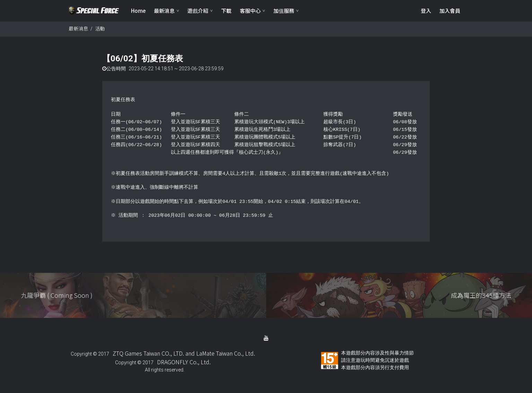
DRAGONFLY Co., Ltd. (184, 362)
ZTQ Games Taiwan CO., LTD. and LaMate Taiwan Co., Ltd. (184, 354)
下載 (226, 11)
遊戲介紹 (198, 11)
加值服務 (284, 11)
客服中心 (250, 11)
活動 (100, 29)
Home (138, 11)
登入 (426, 11)
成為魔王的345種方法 (481, 295)
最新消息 (164, 11)
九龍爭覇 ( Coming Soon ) (57, 295)
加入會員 (450, 11)
